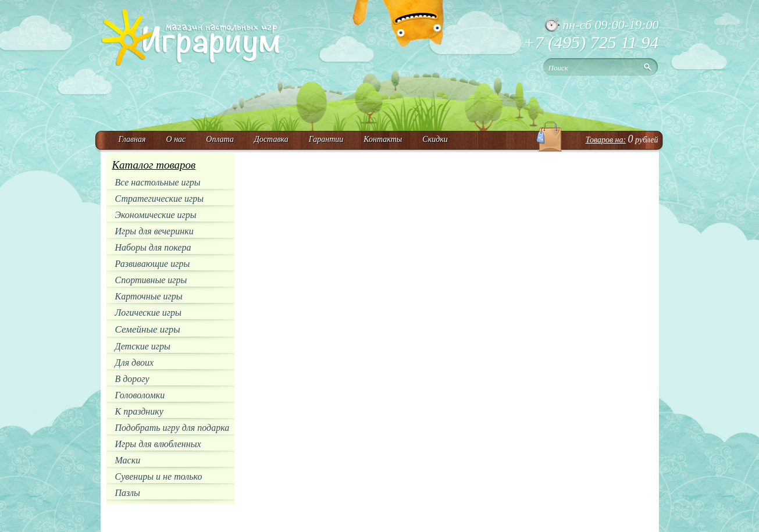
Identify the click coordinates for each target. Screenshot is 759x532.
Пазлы (128, 493)
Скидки (435, 139)
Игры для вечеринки (154, 231)
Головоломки (140, 395)
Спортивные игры (151, 280)
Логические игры (148, 313)
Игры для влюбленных (158, 444)
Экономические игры (156, 215)
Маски (128, 460)
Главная (132, 139)
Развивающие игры (153, 264)
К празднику (139, 411)
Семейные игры (148, 329)
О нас (176, 139)
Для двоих (135, 363)
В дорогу (132, 379)
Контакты (383, 139)
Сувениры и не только (159, 476)
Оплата (220, 139)
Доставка (271, 139)
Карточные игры (149, 296)
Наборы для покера (153, 247)
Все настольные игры (158, 182)
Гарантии (326, 139)
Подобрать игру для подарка (172, 428)
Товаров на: (606, 140)
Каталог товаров (154, 165)
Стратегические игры (160, 199)
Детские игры (143, 346)
